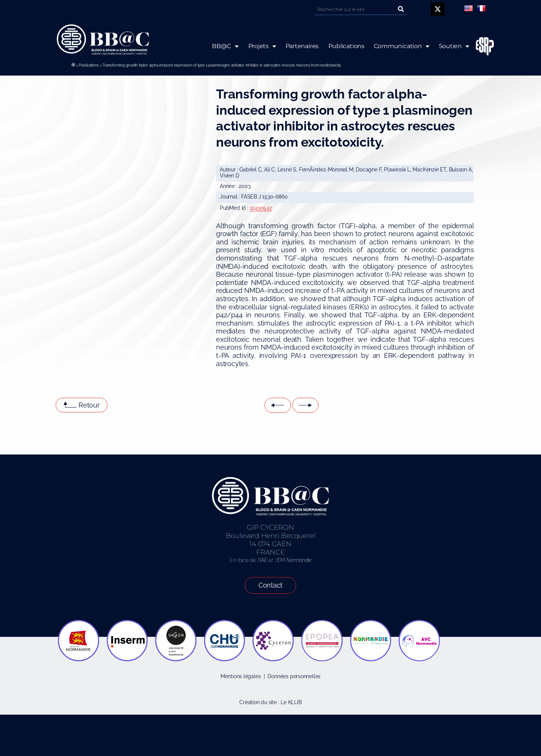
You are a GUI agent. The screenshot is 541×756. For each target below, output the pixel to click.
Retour (89, 405)
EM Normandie (294, 560)
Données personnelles (294, 676)
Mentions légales (241, 676)
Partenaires (302, 46)
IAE (263, 560)
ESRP (479, 46)
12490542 (261, 208)
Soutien (454, 46)
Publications (89, 65)
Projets (262, 46)
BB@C (225, 46)
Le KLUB (291, 702)
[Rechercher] (401, 9)
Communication (402, 46)
